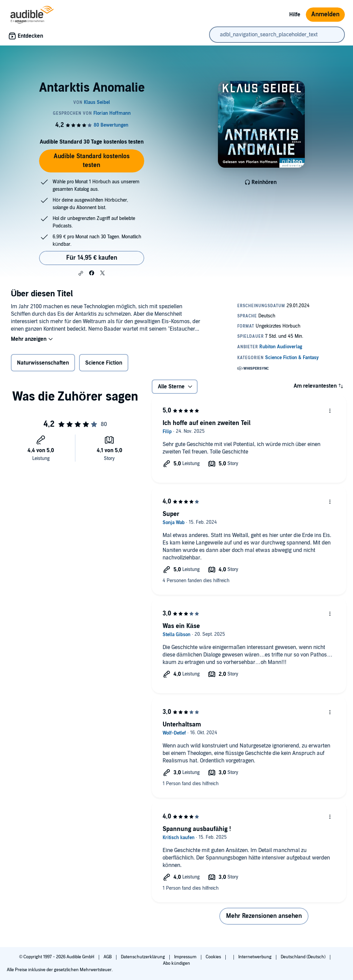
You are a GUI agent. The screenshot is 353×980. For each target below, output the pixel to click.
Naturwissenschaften (43, 363)
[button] (81, 273)
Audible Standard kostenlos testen (92, 161)
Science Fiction (104, 363)
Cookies (214, 957)
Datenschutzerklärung (143, 957)
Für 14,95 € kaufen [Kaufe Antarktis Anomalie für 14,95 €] (92, 258)
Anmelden (325, 14)
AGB (108, 957)
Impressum (186, 957)
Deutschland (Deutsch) (304, 957)
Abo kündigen (176, 963)
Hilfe (295, 15)
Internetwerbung (255, 957)
